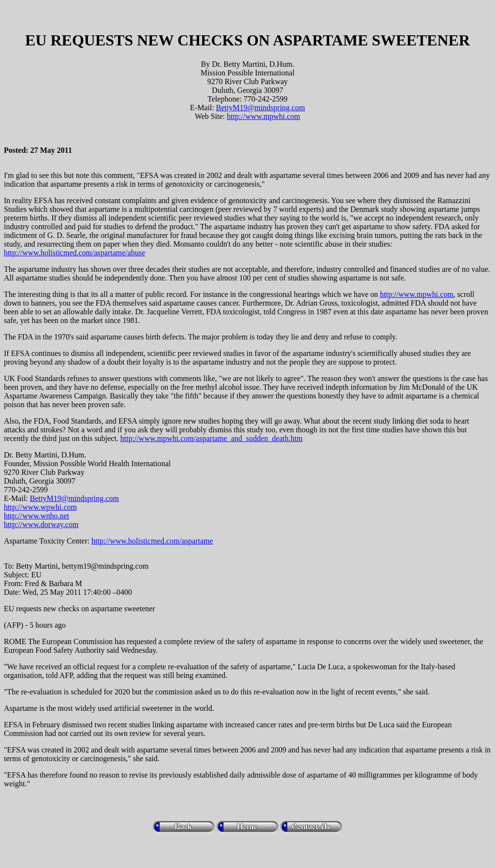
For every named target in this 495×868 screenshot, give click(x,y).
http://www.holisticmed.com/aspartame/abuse (74, 253)
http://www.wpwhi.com (40, 507)
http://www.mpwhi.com (263, 116)
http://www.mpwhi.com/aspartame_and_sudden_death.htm (211, 438)
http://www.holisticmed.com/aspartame (152, 541)
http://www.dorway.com (41, 524)
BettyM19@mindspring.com (261, 108)
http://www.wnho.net (36, 516)
